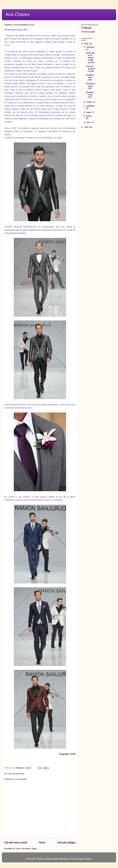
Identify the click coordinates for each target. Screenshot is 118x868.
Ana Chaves (18, 14)
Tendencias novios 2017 (90, 86)
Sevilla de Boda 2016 (90, 77)
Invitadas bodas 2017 (90, 95)
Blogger (89, 859)
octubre (90, 102)
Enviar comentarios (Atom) (26, 848)
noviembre (91, 47)
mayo (89, 112)
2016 (86, 44)
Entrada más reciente (16, 842)
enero (89, 122)
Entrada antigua (66, 842)
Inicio (42, 842)
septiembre (91, 106)
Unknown (87, 28)
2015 (86, 127)
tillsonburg (64, 859)
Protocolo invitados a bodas (90, 69)
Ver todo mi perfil (88, 32)
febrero (89, 116)
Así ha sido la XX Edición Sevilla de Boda (90, 58)
